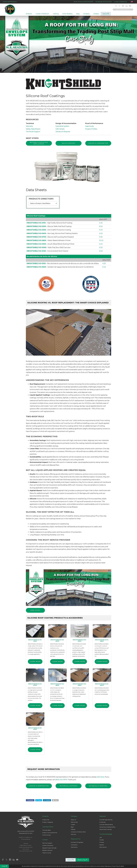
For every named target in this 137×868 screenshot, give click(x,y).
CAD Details (60, 130)
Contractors (74, 846)
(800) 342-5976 (61, 781)
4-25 (101, 224)
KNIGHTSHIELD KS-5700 (36, 238)
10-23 (101, 242)
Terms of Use (26, 850)
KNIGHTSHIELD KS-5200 (36, 228)
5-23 (101, 231)
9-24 (101, 228)
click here (100, 778)
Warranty (29, 128)
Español (102, 846)
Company (74, 817)
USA (101, 838)
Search (106, 14)
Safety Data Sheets (33, 130)
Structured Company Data (26, 852)
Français (102, 843)
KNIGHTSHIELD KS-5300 (36, 231)
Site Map (26, 845)
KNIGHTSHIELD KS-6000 (36, 249)
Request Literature (47, 851)
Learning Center (48, 828)
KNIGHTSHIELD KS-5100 (36, 224)
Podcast (73, 831)
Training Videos (47, 831)
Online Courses (46, 836)
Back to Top (83, 861)
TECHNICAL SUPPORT (69, 787)
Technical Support (33, 133)
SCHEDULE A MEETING (98, 787)
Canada (102, 841)
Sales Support (68, 145)
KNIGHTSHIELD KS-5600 (36, 235)
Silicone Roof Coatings (106, 831)
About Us (73, 821)
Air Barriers (103, 823)
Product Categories (48, 823)
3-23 (101, 235)
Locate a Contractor (98, 145)
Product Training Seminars (50, 834)
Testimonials (74, 823)
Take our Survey (47, 854)
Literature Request (63, 133)
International (103, 848)
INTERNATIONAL (123, 10)
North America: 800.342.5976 (83, 2)
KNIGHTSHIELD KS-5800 (36, 242)
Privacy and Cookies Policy (26, 848)
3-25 (101, 238)
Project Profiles (91, 130)
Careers (73, 826)
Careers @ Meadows (10, 2)
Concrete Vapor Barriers (106, 821)
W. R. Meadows (11, 10)
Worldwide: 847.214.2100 (104, 2)
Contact (45, 841)
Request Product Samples (49, 849)
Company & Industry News (78, 833)
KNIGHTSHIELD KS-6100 (36, 252)
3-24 (104, 268)
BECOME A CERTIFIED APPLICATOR (39, 145)
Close (4, 866)
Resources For (76, 840)
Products (45, 817)
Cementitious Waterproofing (107, 828)
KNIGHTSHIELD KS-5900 (36, 245)
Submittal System (62, 128)
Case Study (90, 128)
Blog (72, 828)
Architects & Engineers (77, 843)
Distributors (74, 848)
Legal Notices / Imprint (26, 846)
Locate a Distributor (120, 2)
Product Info (46, 821)
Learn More (35, 663)
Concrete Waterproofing (106, 826)
